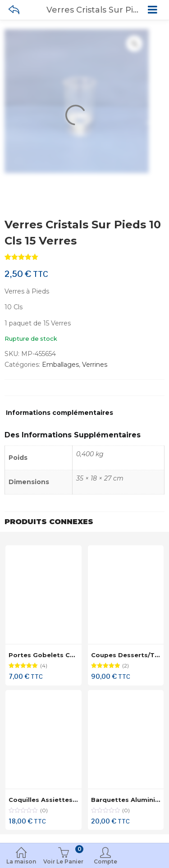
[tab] (59, 415)
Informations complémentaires (59, 413)
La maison (21, 857)
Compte (106, 857)
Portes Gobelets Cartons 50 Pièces (67, 655)
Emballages (60, 365)
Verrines (95, 365)
